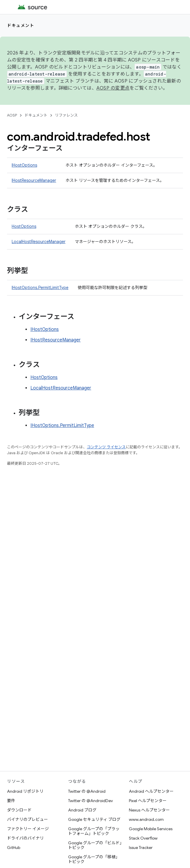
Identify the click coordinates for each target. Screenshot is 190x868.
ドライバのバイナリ (25, 838)
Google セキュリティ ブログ (94, 819)
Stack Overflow (143, 838)
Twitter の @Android (87, 791)
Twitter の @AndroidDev (90, 801)
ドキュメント (21, 25)
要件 (11, 801)
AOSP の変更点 (113, 88)
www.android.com (146, 819)
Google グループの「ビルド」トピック (95, 845)
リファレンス (66, 115)
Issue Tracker (141, 848)
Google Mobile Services (151, 829)
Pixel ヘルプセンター (148, 801)
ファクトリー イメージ (28, 829)
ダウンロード (19, 810)
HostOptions (24, 226)
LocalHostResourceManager (39, 242)
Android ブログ (82, 810)
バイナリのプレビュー (27, 819)
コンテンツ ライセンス (106, 447)
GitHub (14, 848)
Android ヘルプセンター (151, 791)
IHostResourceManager (34, 180)
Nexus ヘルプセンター (149, 810)
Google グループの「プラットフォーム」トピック (94, 831)
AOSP (12, 115)
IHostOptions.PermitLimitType (40, 288)
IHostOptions (24, 165)
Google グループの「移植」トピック (94, 859)
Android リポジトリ (25, 791)
